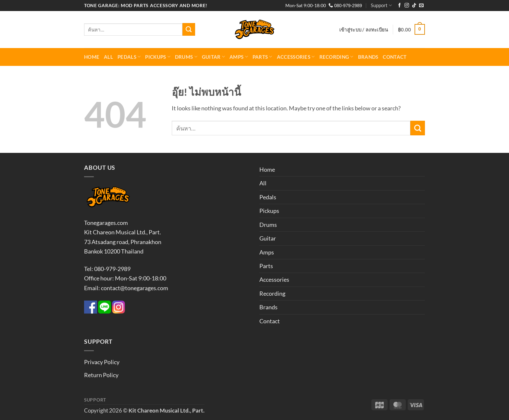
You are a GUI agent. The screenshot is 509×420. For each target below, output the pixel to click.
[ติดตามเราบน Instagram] (407, 6)
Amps (239, 57)
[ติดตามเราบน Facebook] (400, 6)
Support (381, 5)
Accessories (296, 57)
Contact (395, 57)
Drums (186, 57)
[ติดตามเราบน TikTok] (414, 6)
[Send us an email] (421, 6)
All (108, 57)
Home (92, 57)
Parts (262, 57)
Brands (368, 57)
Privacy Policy (102, 362)
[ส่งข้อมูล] (189, 29)
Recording (336, 57)
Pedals (129, 57)
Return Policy (101, 375)
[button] (364, 30)
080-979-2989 (345, 6)
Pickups (158, 57)
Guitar (213, 57)
